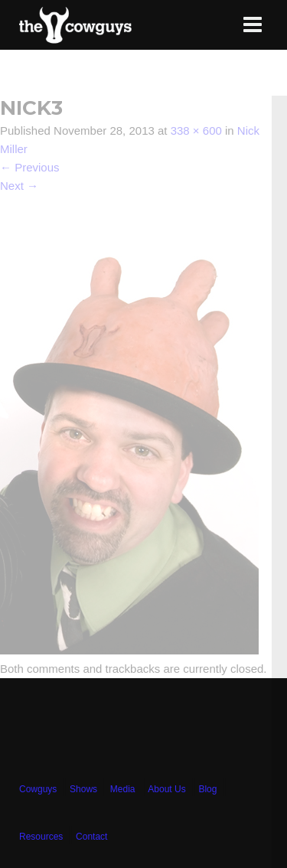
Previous (30, 167)
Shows (83, 789)
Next (19, 186)
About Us (166, 789)
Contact (91, 837)
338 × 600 (196, 131)
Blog (207, 789)
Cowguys (38, 789)
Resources (41, 837)
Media (123, 789)
